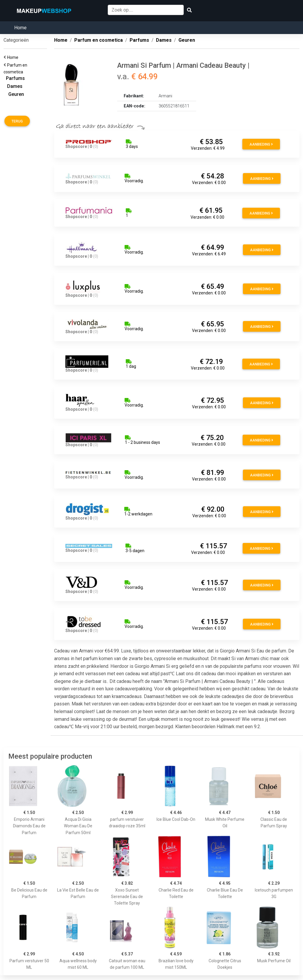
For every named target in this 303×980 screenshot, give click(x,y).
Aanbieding (261, 144)
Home (20, 28)
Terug (17, 121)
